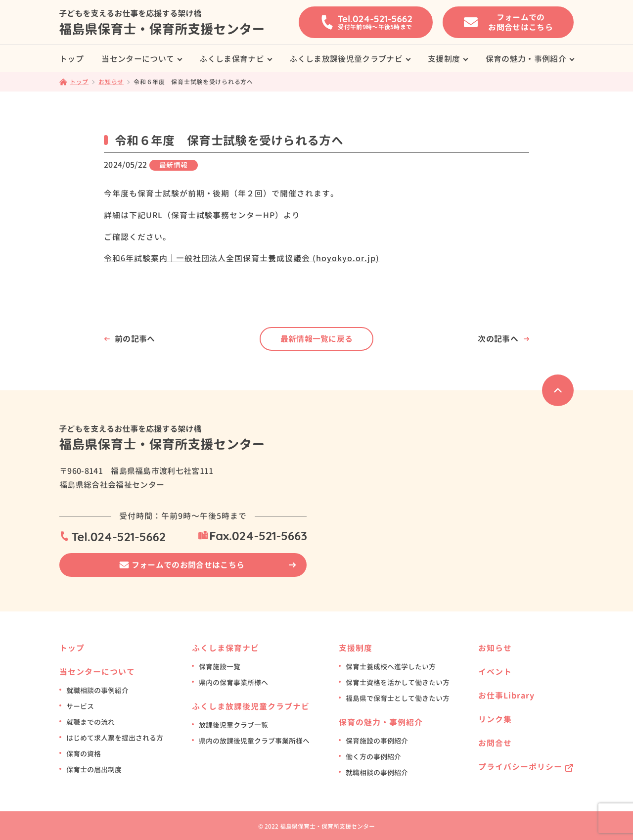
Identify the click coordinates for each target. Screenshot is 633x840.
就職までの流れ (90, 722)
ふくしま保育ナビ (232, 59)
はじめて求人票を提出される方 (115, 738)
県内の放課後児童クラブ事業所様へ (254, 741)
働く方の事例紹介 (373, 757)
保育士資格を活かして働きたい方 (398, 682)
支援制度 (444, 59)
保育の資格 (84, 754)
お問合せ (495, 743)
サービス (80, 706)
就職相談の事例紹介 (97, 690)
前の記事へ (135, 339)
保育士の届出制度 (94, 770)
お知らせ (495, 648)
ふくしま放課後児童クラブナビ (346, 59)
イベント (495, 672)
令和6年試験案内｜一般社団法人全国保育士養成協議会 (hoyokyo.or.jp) (242, 258)
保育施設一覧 (220, 667)
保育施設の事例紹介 (377, 741)
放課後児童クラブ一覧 (233, 725)
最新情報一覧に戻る (317, 339)
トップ (71, 59)
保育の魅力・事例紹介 (526, 59)
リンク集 (495, 719)
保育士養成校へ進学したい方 (391, 667)
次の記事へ (498, 339)
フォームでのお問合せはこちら (188, 565)
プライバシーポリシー (520, 767)
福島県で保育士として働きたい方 (398, 698)
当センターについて (138, 59)
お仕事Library (506, 696)
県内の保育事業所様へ (233, 682)
